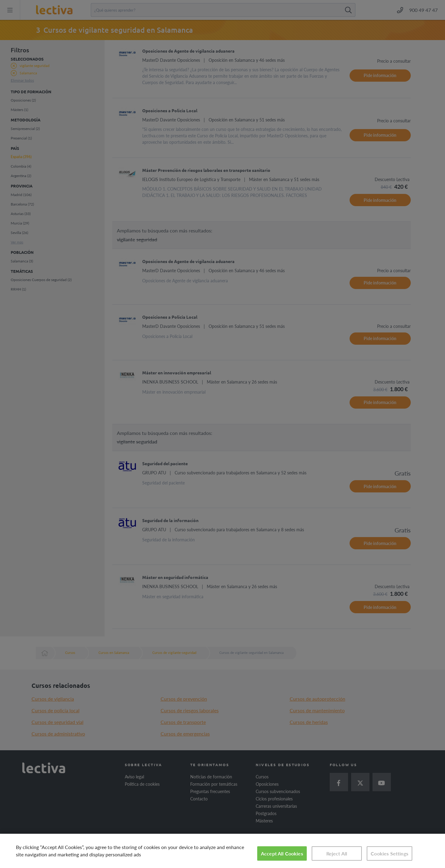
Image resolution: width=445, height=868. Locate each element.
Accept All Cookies (282, 853)
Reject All (337, 853)
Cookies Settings (389, 853)
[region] (223, 851)
